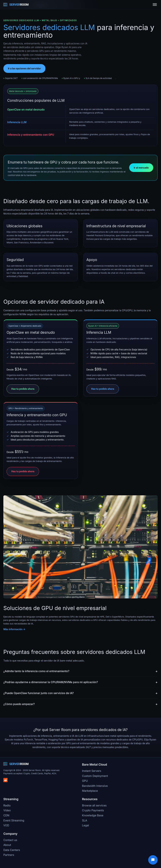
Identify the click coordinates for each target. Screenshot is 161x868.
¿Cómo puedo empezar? (19, 704)
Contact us (10, 840)
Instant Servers (92, 771)
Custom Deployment (95, 776)
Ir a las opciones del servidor (24, 68)
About (7, 845)
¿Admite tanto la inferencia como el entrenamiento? (36, 671)
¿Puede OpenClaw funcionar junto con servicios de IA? (39, 693)
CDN (6, 815)
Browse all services (94, 805)
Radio (7, 805)
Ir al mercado (141, 168)
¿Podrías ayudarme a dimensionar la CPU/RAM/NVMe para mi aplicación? (51, 682)
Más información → (14, 629)
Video (7, 810)
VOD (6, 825)
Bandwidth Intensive (95, 786)
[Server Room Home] (16, 5)
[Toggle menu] (155, 5)
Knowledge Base (93, 815)
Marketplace (90, 791)
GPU (85, 781)
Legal (85, 825)
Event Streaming (14, 820)
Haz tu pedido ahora (23, 389)
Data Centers (12, 850)
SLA (85, 820)
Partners (9, 855)
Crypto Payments (93, 810)
